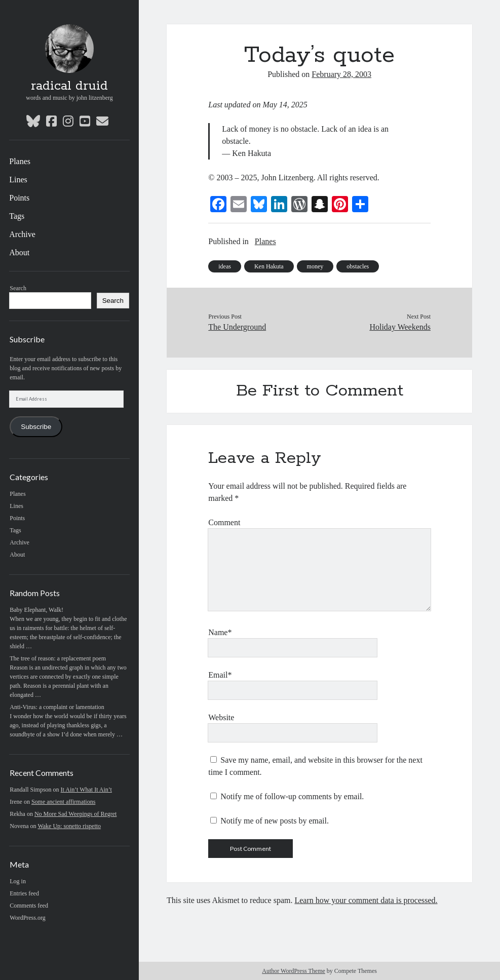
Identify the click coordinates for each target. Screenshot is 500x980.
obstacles (358, 266)
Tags (17, 216)
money (315, 266)
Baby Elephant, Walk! (36, 610)
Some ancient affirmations (63, 802)
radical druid (69, 86)
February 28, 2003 (341, 74)
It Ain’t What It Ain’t (86, 790)
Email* (220, 675)
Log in (18, 881)
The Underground (237, 327)
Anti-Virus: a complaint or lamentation (57, 707)
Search (18, 288)
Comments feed (29, 906)
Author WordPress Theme (294, 971)
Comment (224, 522)
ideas (225, 266)
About (19, 252)
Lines (18, 180)
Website (221, 717)
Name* (220, 632)
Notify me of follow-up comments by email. (292, 796)
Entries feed (24, 893)
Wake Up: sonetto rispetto (69, 826)
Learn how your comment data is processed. (366, 900)
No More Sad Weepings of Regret (75, 814)
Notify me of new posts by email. (275, 821)
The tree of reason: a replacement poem (58, 658)
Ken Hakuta (269, 266)
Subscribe (36, 427)
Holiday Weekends (400, 327)
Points (19, 198)
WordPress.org (27, 918)
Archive (22, 234)
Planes (20, 161)
